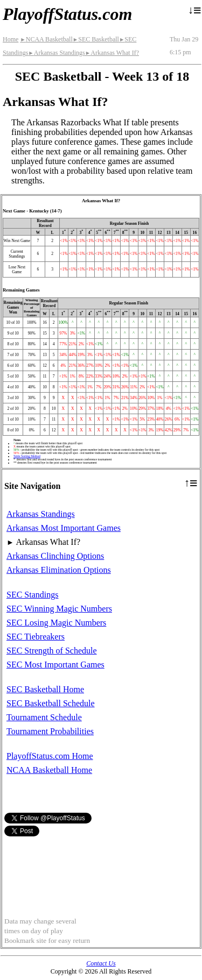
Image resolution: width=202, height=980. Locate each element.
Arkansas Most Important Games (64, 528)
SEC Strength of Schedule (52, 651)
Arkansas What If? (112, 53)
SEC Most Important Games (55, 665)
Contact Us (101, 963)
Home (11, 39)
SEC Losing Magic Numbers (56, 623)
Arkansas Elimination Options (59, 570)
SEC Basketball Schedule (51, 703)
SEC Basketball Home (45, 689)
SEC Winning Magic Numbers (59, 609)
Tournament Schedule (44, 717)
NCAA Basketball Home (49, 770)
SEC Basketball (96, 39)
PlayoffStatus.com (67, 14)
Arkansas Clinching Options (55, 556)
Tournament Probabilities (50, 731)
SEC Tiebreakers (36, 637)
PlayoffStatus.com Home (50, 756)
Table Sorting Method (27, 456)
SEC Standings (32, 595)
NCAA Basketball (46, 39)
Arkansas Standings (56, 53)
